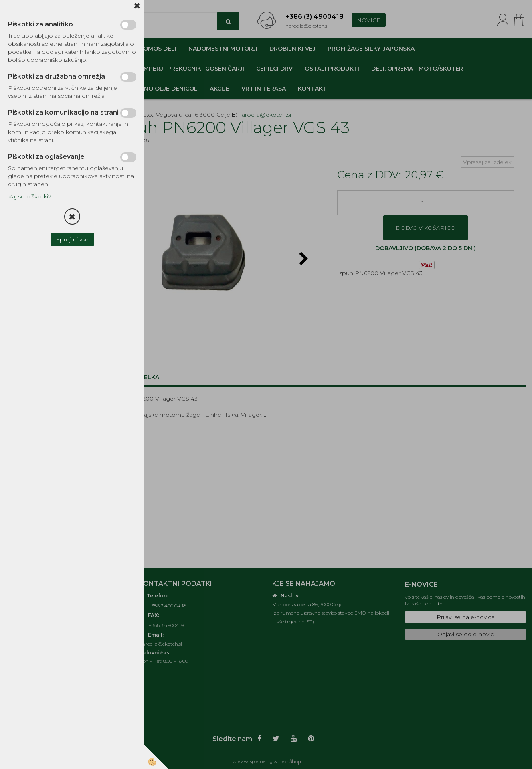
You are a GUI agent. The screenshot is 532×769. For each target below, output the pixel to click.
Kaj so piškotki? (30, 196)
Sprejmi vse (72, 239)
